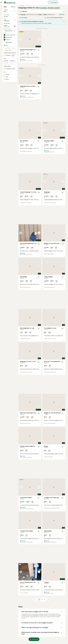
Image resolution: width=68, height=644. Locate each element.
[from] (7, 118)
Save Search (23, 40)
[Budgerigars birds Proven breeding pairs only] (54, 504)
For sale (7, 42)
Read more (62, 37)
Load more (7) (12, 76)
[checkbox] (4, 52)
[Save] (39, 73)
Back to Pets (7, 33)
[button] (30, 62)
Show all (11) (9, 97)
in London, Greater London (50, 31)
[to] (14, 118)
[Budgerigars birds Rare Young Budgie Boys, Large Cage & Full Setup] (54, 183)
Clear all (13, 30)
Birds (5, 36)
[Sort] (55, 40)
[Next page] (48, 565)
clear (14, 45)
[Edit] (15, 81)
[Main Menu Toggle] (1, 2)
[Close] (64, 44)
